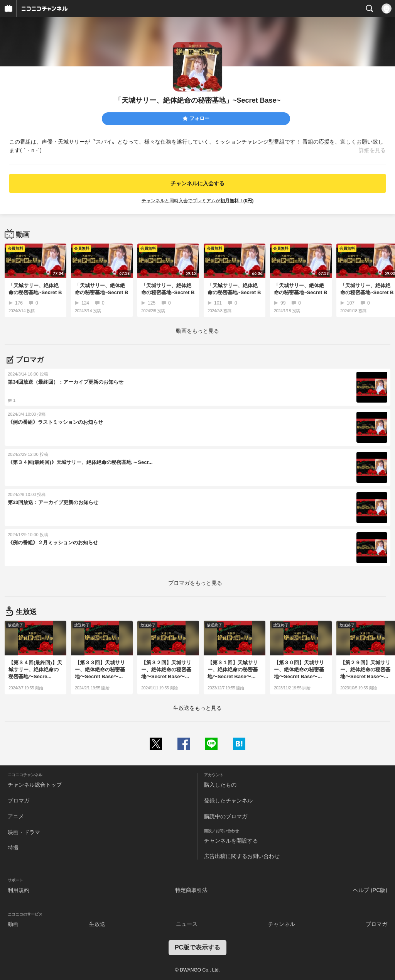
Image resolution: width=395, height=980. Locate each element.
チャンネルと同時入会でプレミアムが (198, 201)
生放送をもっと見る (197, 708)
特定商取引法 (191, 890)
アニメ (16, 816)
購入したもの (220, 785)
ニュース (187, 924)
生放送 (97, 924)
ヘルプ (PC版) (370, 890)
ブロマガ (19, 801)
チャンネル (282, 924)
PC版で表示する (197, 947)
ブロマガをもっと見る (195, 583)
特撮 (13, 848)
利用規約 (19, 890)
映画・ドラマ (24, 832)
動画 (13, 924)
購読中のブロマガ (226, 816)
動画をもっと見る (197, 331)
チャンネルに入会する (197, 183)
